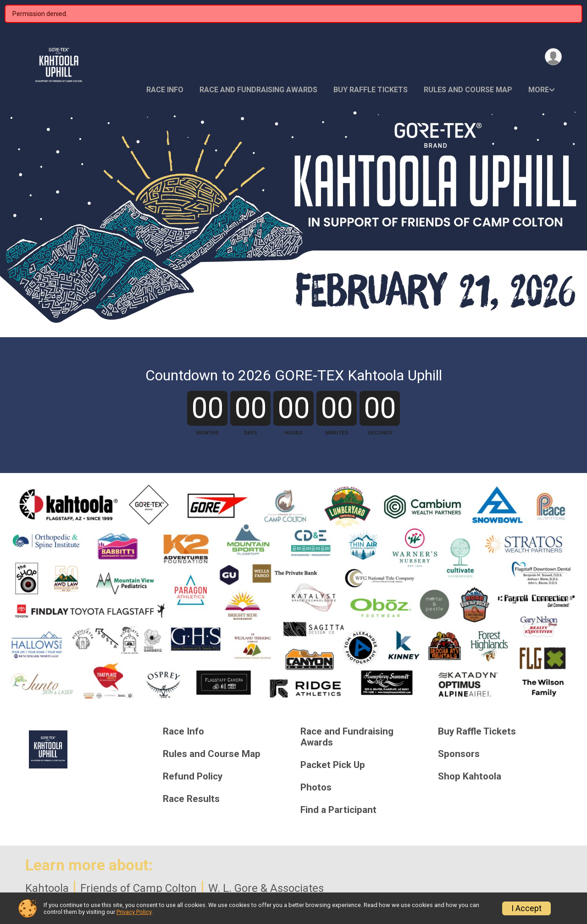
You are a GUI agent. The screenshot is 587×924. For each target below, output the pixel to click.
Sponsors (459, 754)
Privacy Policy (134, 912)
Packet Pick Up (333, 765)
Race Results (191, 799)
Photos (316, 788)
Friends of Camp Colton (138, 888)
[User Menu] (553, 57)
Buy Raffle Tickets (371, 90)
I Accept (526, 908)
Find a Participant (338, 810)
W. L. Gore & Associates (266, 888)
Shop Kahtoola (470, 776)
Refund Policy (193, 776)
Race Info (165, 90)
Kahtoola (47, 888)
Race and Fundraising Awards (258, 90)
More (539, 90)
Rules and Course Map (468, 90)
